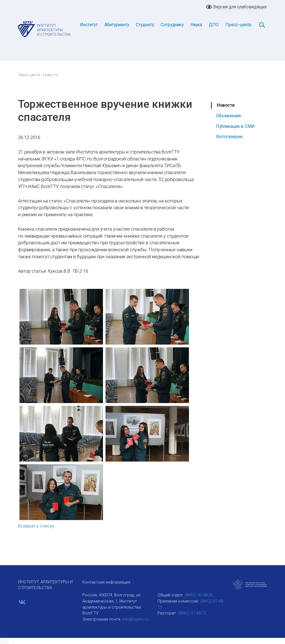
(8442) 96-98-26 (199, 595)
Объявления (228, 116)
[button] (5, 641)
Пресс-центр (239, 25)
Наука (196, 25)
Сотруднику (172, 25)
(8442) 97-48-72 (192, 613)
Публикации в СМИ (235, 126)
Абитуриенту (117, 25)
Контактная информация (106, 582)
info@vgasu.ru (136, 619)
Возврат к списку (36, 526)
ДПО (214, 25)
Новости (226, 105)
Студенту (145, 25)
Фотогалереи (229, 137)
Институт (89, 25)
